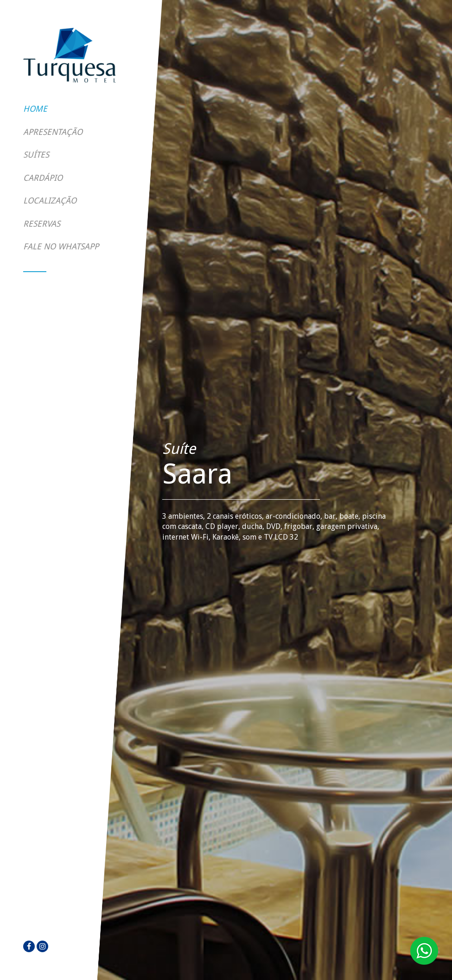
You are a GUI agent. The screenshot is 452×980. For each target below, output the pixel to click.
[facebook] (29, 946)
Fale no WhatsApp (61, 246)
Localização (50, 200)
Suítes (36, 155)
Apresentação (53, 132)
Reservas (42, 224)
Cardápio (43, 178)
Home (35, 109)
